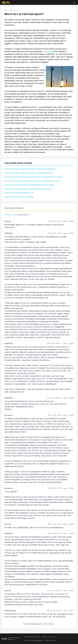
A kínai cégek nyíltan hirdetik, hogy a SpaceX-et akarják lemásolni (29, 173)
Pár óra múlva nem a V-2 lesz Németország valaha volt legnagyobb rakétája (32, 181)
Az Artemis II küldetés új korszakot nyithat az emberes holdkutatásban (30, 169)
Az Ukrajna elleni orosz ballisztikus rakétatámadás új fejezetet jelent (29, 185)
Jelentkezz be (10, 215)
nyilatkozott (48, 51)
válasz (65, 221)
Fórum (54, 637)
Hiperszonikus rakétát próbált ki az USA (19, 193)
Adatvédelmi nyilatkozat (32, 637)
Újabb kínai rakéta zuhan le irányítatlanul (19, 197)
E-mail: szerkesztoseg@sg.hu (34, 640)
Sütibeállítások (51, 640)
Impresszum (46, 637)
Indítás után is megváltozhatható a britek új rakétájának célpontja (28, 189)
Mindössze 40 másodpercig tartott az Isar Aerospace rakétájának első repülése (34, 177)
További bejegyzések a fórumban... (39, 624)
